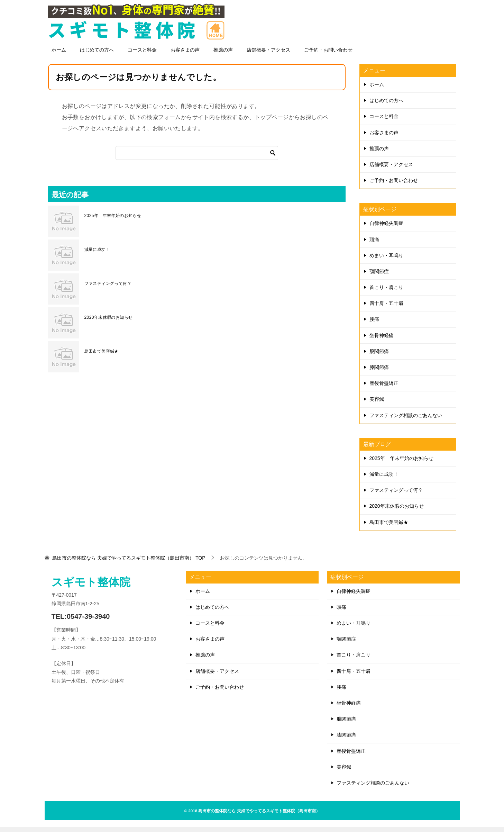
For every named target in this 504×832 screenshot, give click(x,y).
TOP (129, 563)
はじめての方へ (97, 55)
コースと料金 (142, 55)
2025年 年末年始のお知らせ (113, 220)
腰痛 (374, 324)
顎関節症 (379, 276)
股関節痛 (379, 356)
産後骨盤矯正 (384, 388)
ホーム (59, 55)
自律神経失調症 (386, 228)
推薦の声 (223, 55)
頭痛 (374, 244)
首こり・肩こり (386, 292)
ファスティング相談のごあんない (406, 420)
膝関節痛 (379, 372)
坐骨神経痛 (382, 340)
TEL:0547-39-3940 (81, 621)
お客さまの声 (185, 55)
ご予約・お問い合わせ (328, 55)
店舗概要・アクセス (268, 55)
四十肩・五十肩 (386, 308)
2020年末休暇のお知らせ (109, 322)
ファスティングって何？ (108, 288)
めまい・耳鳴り (386, 260)
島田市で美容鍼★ (102, 356)
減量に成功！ (97, 254)
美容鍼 (377, 404)
